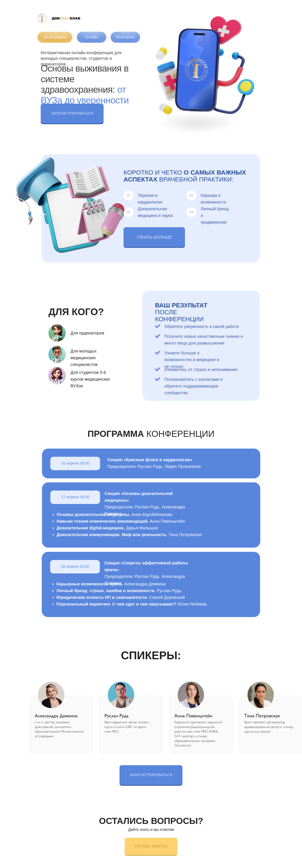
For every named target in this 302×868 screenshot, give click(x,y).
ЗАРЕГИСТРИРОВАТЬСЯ (72, 113)
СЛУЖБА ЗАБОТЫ (151, 846)
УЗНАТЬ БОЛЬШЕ (154, 237)
